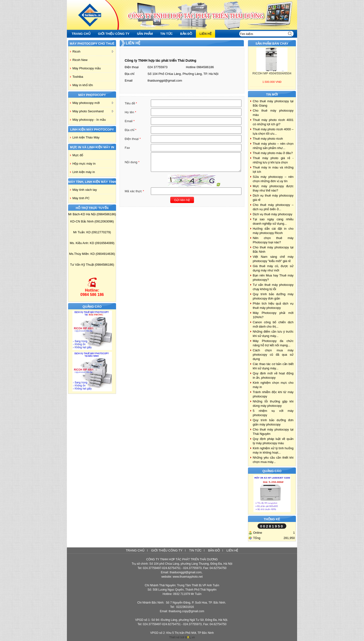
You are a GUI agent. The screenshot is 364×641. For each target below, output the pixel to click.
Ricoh (93, 51)
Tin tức (195, 550)
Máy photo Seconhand (93, 111)
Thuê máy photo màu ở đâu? (273, 153)
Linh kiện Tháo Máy (86, 137)
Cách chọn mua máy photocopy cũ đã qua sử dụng (273, 355)
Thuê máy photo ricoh (268, 139)
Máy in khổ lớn (83, 85)
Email (129, 81)
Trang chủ (135, 550)
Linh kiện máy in (84, 172)
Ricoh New (80, 60)
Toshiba (78, 77)
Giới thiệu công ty (167, 550)
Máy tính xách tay (85, 190)
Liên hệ (232, 550)
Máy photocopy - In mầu (89, 120)
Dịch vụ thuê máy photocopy (273, 214)
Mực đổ (78, 155)
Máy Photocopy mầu (87, 68)
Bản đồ (214, 550)
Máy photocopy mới (93, 103)
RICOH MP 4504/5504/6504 (272, 73)
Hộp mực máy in (84, 164)
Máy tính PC (81, 198)
